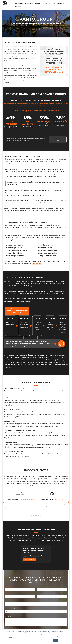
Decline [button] (62, 641)
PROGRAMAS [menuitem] (60, 3)
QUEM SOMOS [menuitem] (19, 3)
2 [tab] (34, 516)
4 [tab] (37, 516)
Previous (4, 502)
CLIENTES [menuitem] (52, 3)
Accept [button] (56, 641)
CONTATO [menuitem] (18, 7)
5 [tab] (38, 516)
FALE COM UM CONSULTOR (58, 139)
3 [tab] (35, 516)
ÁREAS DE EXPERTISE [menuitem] (41, 3)
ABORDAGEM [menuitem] (29, 3)
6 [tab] (40, 516)
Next (68, 502)
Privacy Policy (42, 634)
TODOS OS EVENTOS (30, 560)
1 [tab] (32, 516)
